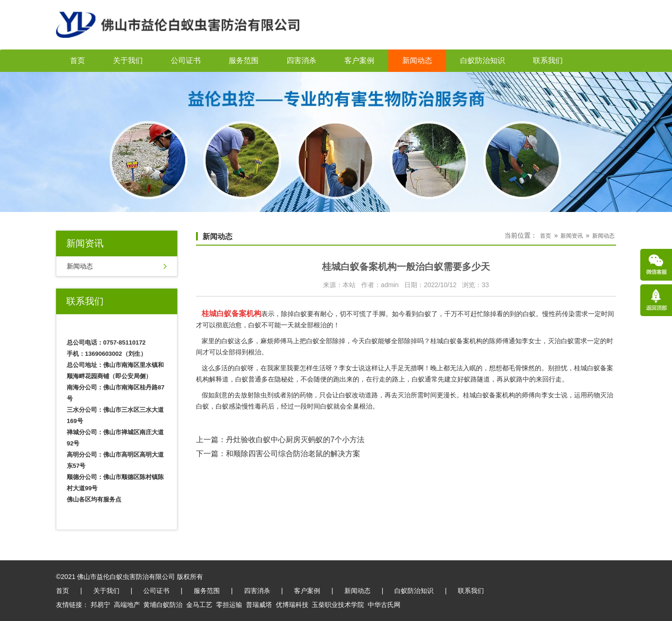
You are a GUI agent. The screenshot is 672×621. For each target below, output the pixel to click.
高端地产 (127, 605)
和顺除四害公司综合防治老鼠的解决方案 (293, 454)
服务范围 (244, 60)
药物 (306, 395)
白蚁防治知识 (483, 60)
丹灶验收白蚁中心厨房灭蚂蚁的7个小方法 (295, 440)
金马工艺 (199, 605)
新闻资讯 (572, 236)
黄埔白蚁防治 (163, 605)
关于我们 (128, 60)
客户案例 (359, 60)
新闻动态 (417, 60)
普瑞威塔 (259, 605)
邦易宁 (100, 605)
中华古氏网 (384, 605)
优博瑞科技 (292, 605)
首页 (77, 60)
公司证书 (186, 60)
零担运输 (229, 605)
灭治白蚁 (561, 341)
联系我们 (548, 60)
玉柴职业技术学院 (338, 605)
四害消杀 (301, 60)
